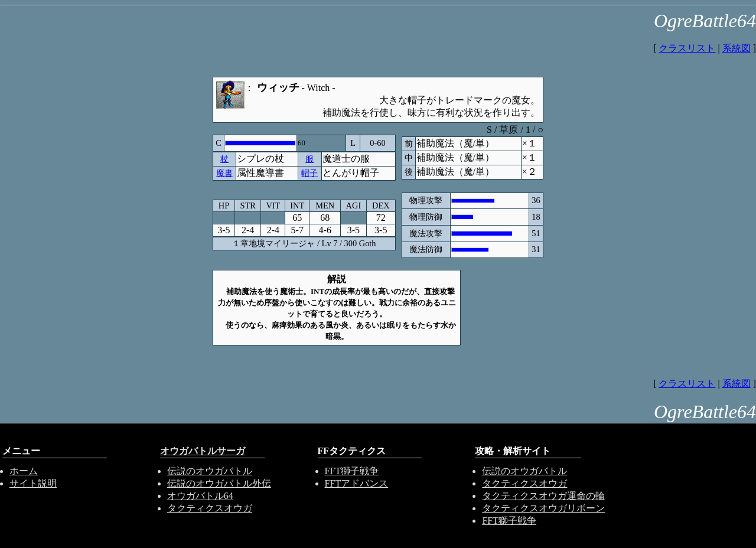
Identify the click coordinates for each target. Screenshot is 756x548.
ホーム (24, 471)
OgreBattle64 (705, 21)
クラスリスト (687, 48)
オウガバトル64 (200, 496)
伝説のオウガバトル (210, 471)
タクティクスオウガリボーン (543, 508)
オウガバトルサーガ (203, 451)
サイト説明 (33, 483)
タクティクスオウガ (210, 508)
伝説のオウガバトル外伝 (219, 483)
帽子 (309, 173)
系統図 (737, 48)
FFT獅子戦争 (352, 471)
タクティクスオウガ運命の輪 (543, 496)
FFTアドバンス (357, 483)
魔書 (224, 173)
